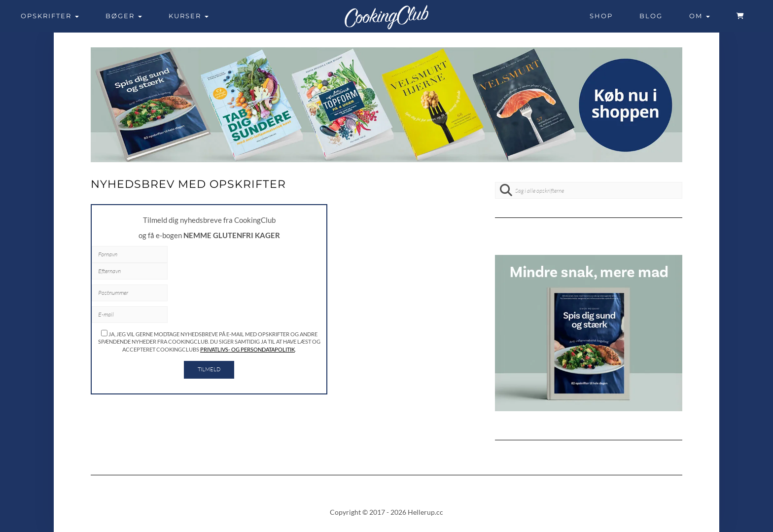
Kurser (189, 16)
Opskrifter (50, 16)
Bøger (124, 16)
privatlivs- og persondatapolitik (247, 349)
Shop (601, 16)
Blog (651, 16)
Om (700, 16)
